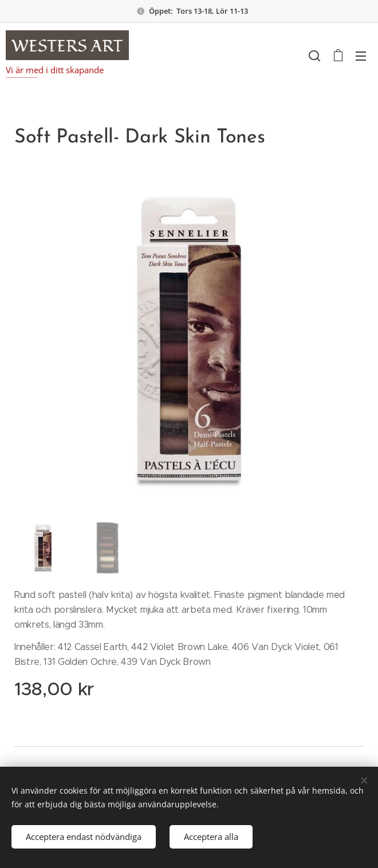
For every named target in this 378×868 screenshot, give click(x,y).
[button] (314, 56)
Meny (361, 56)
